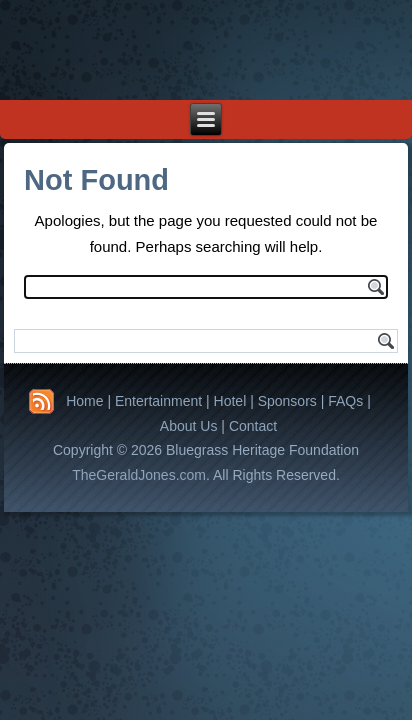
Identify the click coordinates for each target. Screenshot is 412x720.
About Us (189, 426)
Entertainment (158, 401)
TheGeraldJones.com (139, 475)
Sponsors (287, 401)
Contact (253, 426)
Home (84, 401)
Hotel (230, 401)
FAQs (345, 401)
